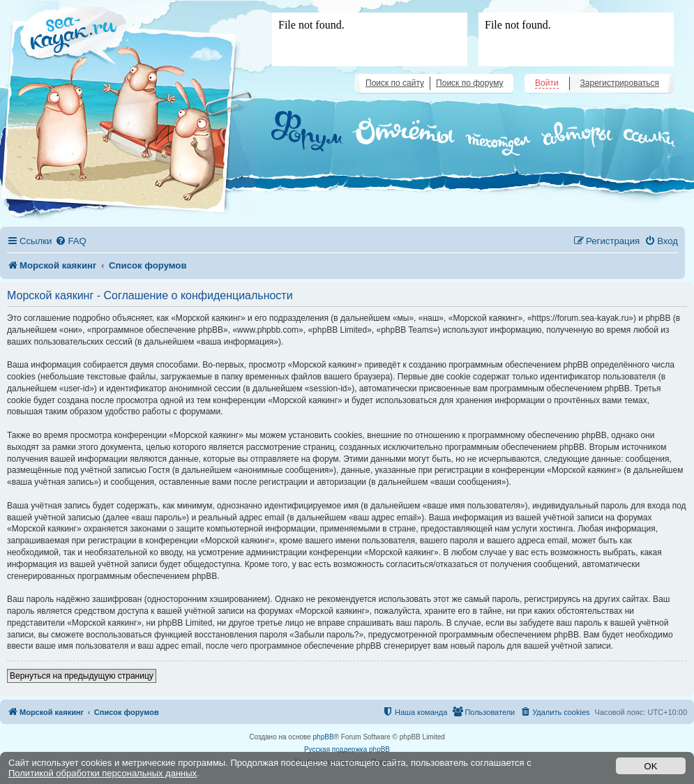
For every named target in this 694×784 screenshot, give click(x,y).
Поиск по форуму (469, 83)
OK (651, 766)
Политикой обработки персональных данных (103, 773)
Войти (547, 83)
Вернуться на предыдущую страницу (82, 676)
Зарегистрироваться (620, 83)
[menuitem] (70, 241)
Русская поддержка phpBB (347, 749)
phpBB (324, 737)
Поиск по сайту (395, 83)
